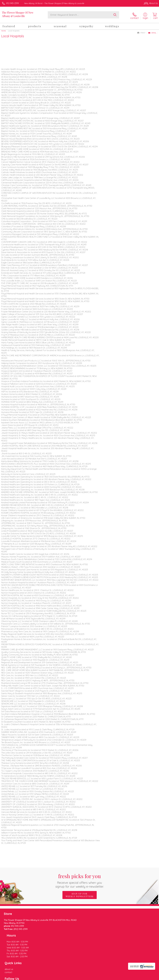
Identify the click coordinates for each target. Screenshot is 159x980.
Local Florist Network (132, 977)
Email (152, 31)
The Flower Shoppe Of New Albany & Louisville (18, 14)
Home (4, 29)
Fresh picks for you (79, 879)
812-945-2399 (13, 3)
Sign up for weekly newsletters (80, 894)
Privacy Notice (114, 977)
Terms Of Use (99, 977)
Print (141, 31)
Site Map (148, 977)
